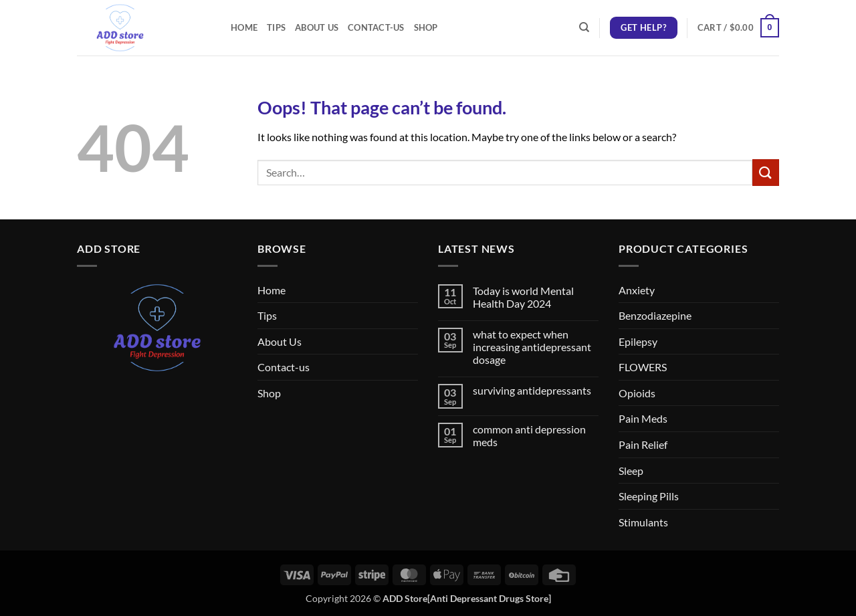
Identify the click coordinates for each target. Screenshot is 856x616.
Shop (426, 27)
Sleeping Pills (649, 496)
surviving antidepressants (532, 390)
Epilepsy (638, 341)
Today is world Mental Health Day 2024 (523, 297)
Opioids (637, 393)
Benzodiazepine (655, 315)
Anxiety (637, 290)
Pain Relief (643, 444)
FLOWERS (643, 367)
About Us (317, 27)
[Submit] (766, 172)
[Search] (584, 27)
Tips (276, 27)
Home (244, 27)
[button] (738, 28)
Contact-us (376, 27)
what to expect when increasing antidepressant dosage (532, 347)
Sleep (631, 471)
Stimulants (643, 522)
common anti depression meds (529, 435)
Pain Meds (643, 418)
